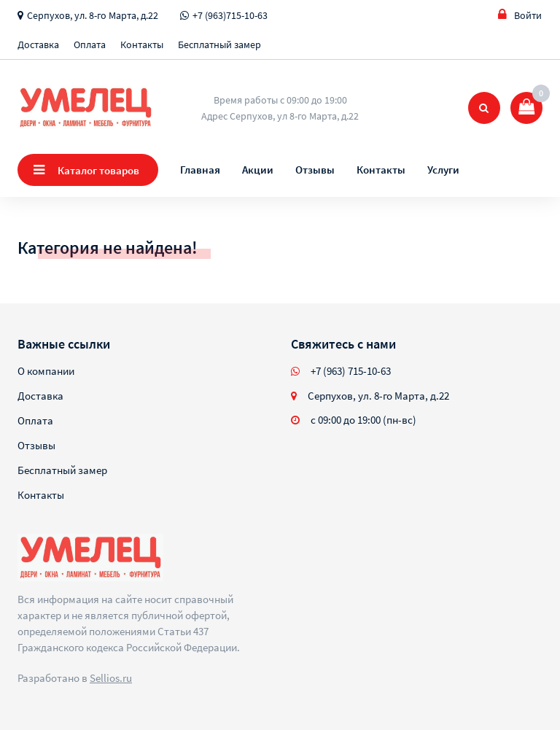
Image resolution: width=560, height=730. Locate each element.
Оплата (90, 44)
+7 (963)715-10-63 (230, 15)
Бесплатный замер (219, 44)
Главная (200, 170)
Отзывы (315, 170)
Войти (520, 15)
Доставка (38, 44)
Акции (258, 170)
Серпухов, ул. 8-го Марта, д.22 (93, 15)
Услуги (443, 170)
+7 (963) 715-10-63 (351, 371)
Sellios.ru (111, 678)
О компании (46, 371)
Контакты (142, 44)
